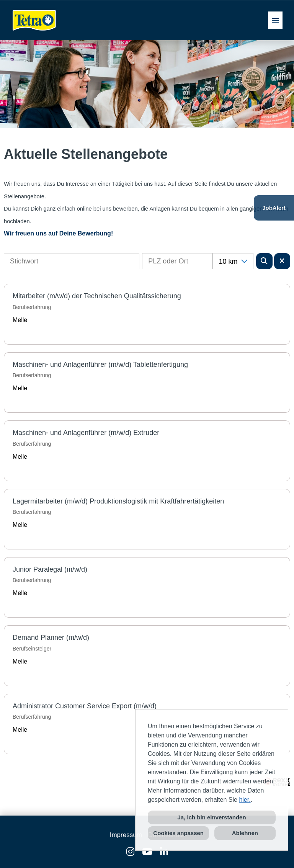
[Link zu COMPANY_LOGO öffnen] (34, 20)
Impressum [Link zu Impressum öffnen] (126, 835)
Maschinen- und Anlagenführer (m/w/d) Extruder (86, 433)
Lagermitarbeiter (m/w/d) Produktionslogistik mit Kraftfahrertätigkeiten (118, 501)
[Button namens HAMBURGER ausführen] (275, 20)
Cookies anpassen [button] (178, 833)
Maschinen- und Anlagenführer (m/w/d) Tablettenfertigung (100, 365)
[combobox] (233, 261)
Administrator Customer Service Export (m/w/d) (85, 706)
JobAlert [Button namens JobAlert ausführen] (274, 208)
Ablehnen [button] (245, 833)
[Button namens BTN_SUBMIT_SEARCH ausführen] (264, 261)
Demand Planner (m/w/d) (51, 638)
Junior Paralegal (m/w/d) (50, 569)
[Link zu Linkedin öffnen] (164, 852)
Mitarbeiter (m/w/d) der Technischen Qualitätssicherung (97, 296)
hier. (245, 800)
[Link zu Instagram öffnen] (130, 852)
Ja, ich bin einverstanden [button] (212, 817)
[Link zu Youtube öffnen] (147, 852)
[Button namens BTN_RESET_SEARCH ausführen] (282, 261)
